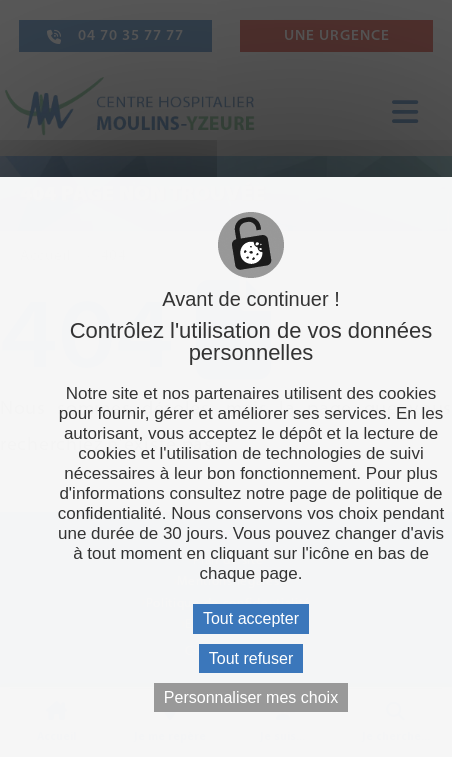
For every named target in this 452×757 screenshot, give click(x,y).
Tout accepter (251, 618)
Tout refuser (251, 658)
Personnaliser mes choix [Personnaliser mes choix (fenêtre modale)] (251, 697)
